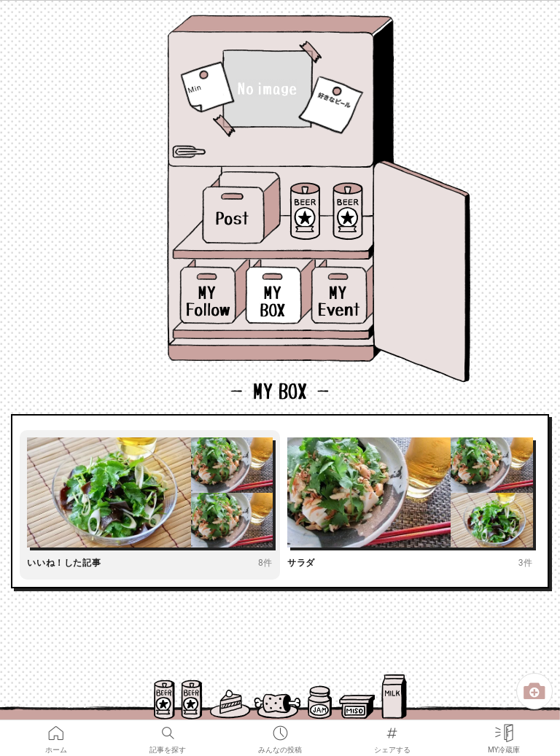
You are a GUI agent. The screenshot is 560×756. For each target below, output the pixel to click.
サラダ (301, 563)
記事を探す (168, 730)
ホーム (56, 730)
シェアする (392, 730)
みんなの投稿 (280, 730)
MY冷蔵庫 (504, 730)
